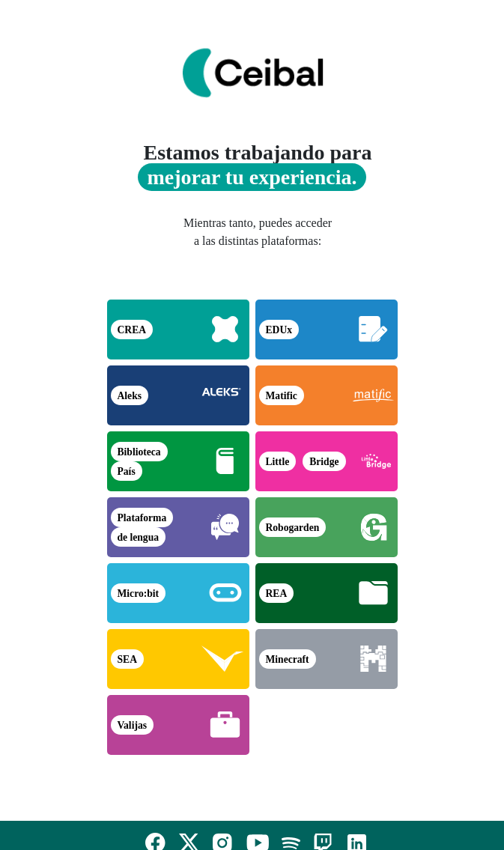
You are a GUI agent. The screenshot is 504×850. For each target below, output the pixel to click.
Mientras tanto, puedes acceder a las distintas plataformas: (258, 232)
